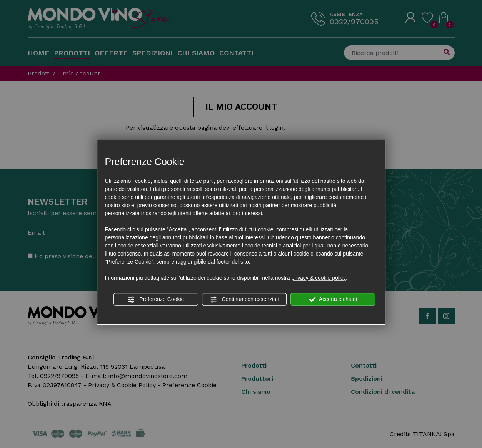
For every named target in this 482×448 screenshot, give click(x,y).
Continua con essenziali (245, 299)
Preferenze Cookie (156, 299)
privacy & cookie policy (319, 278)
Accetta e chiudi (333, 299)
